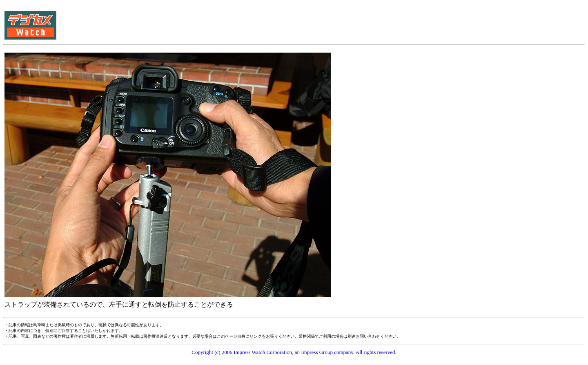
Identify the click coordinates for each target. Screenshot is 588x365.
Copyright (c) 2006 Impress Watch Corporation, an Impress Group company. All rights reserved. (294, 352)
